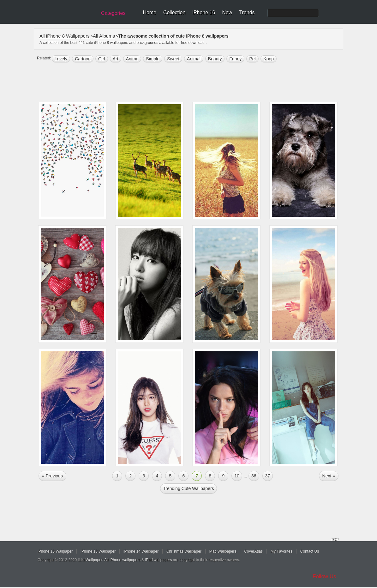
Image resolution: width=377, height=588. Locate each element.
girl (102, 59)
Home (150, 12)
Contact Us (310, 551)
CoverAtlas (253, 551)
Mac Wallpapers (223, 551)
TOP (334, 539)
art (116, 59)
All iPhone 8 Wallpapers (65, 36)
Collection (174, 12)
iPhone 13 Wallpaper (98, 551)
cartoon (83, 59)
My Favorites (281, 551)
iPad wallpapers (159, 560)
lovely (61, 59)
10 (237, 476)
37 (268, 476)
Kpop (269, 59)
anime (132, 59)
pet (252, 59)
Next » (329, 476)
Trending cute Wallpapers (188, 488)
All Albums (104, 36)
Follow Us (324, 576)
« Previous (52, 476)
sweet (173, 59)
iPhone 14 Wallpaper (141, 551)
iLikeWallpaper (90, 560)
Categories (113, 13)
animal (194, 59)
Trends (247, 12)
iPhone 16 (204, 12)
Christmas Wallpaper (184, 551)
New (227, 12)
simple (153, 59)
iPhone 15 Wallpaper (55, 551)
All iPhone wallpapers (122, 560)
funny (235, 59)
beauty (215, 59)
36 (254, 476)
